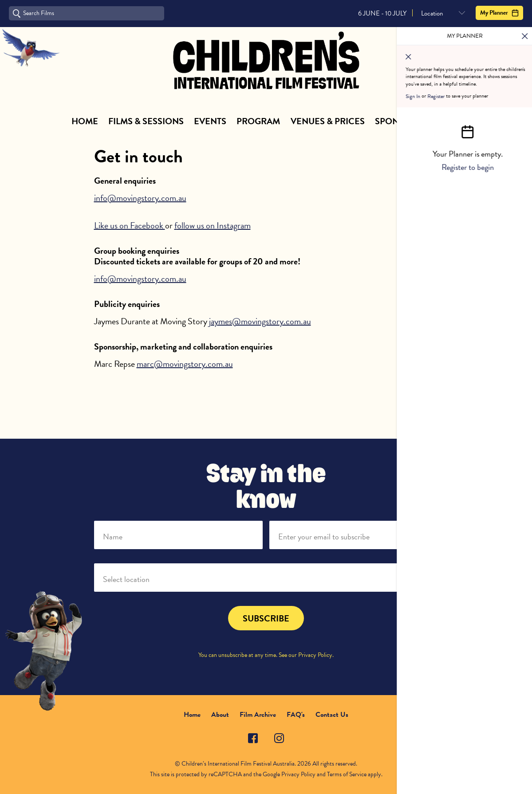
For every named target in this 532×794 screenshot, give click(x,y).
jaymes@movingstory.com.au (260, 321)
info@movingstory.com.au (140, 198)
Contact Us (332, 715)
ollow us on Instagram (214, 225)
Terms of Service (347, 774)
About (446, 121)
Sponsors (398, 121)
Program (258, 121)
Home (85, 121)
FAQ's (296, 715)
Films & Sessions (146, 121)
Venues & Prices (328, 121)
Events (210, 121)
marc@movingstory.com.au (185, 364)
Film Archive (258, 715)
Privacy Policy (315, 655)
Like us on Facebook (130, 225)
